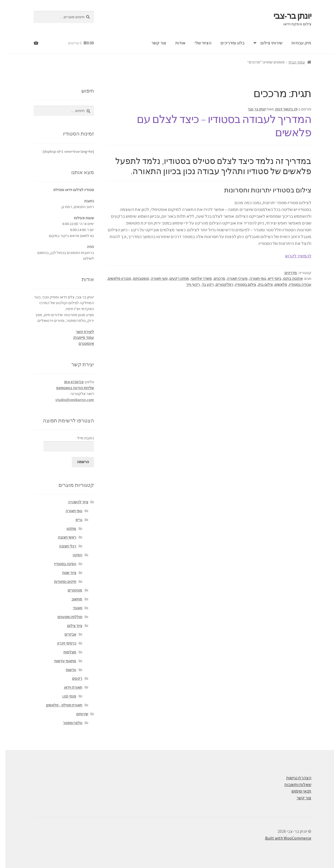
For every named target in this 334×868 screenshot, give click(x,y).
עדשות (65, 670)
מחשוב (71, 599)
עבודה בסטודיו (295, 285)
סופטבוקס (135, 279)
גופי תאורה (252, 279)
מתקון (66, 529)
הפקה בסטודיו (60, 564)
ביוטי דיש (269, 279)
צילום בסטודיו (240, 285)
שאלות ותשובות (292, 784)
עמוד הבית (291, 62)
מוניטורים (69, 590)
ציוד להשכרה (73, 502)
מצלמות (64, 652)
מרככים (214, 279)
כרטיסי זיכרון (61, 643)
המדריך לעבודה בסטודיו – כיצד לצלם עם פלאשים (219, 126)
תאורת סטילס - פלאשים (59, 705)
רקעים (72, 678)
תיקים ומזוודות (60, 582)
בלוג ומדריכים (227, 43)
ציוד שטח (64, 573)
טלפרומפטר (67, 723)
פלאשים (275, 285)
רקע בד (202, 285)
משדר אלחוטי (196, 279)
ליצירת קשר (79, 332)
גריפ (73, 520)
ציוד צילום (69, 626)
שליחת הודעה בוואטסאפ (70, 388)
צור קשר (153, 43)
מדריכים (285, 273)
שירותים (77, 714)
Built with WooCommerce (283, 838)
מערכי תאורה (232, 279)
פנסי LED (64, 696)
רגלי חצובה (62, 546)
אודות (175, 43)
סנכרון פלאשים (114, 279)
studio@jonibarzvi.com (69, 400)
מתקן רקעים (174, 279)
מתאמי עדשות (60, 661)
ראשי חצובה (61, 537)
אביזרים (65, 634)
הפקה (72, 555)
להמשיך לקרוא (293, 256)
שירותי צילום (266, 43)
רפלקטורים (219, 285)
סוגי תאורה (154, 279)
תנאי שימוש (296, 791)
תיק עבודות (296, 43)
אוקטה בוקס (287, 279)
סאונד (72, 608)
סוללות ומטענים (64, 617)
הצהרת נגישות (293, 778)
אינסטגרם (81, 344)
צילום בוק (260, 285)
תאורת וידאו (68, 687)
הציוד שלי (198, 43)
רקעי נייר (187, 285)
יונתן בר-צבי (287, 16)
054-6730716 (68, 382)
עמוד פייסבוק (78, 338)
